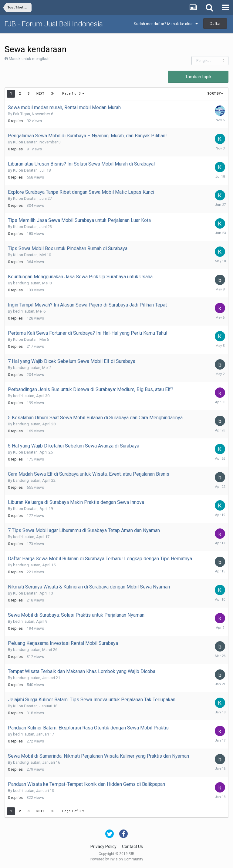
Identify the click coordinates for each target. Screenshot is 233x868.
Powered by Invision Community (116, 859)
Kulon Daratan (25, 142)
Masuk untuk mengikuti (29, 59)
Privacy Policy (103, 846)
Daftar (215, 23)
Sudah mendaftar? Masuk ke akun (166, 24)
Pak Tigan (22, 114)
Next (40, 94)
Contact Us (132, 846)
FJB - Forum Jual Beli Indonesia (54, 24)
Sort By (215, 94)
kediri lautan (24, 311)
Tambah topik (198, 77)
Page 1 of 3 (73, 94)
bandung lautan (27, 283)
